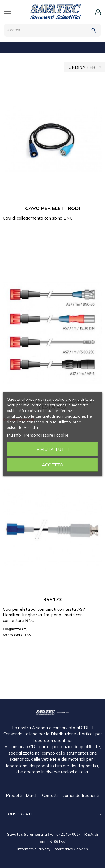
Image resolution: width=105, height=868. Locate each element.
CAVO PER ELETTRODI (53, 208)
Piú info (14, 435)
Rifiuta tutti (53, 449)
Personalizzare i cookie (46, 435)
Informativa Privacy (34, 849)
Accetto (53, 465)
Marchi (33, 796)
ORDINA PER (87, 67)
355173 (53, 599)
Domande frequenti (80, 796)
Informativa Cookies (71, 849)
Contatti (50, 796)
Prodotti (15, 796)
